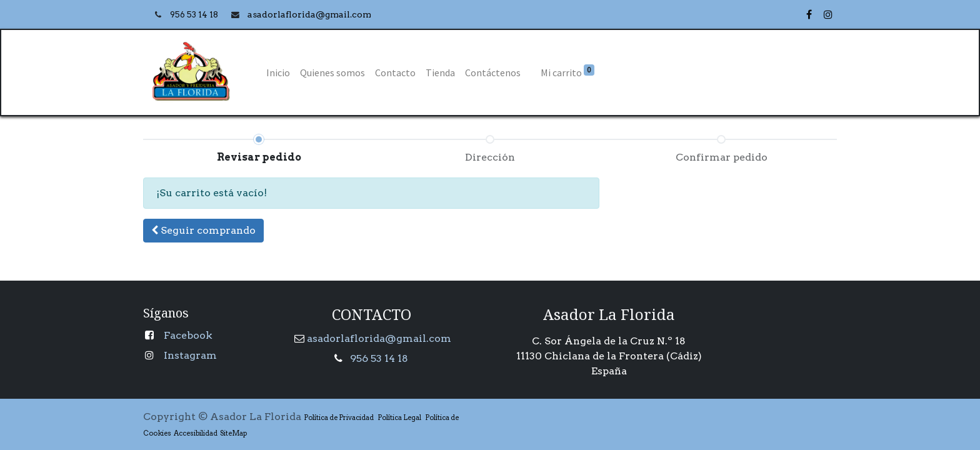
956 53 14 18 (195, 15)
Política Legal (399, 417)
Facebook (188, 335)
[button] (203, 231)
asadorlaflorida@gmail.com (379, 338)
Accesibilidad (194, 433)
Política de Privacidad (339, 417)
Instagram (190, 355)
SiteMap (232, 433)
